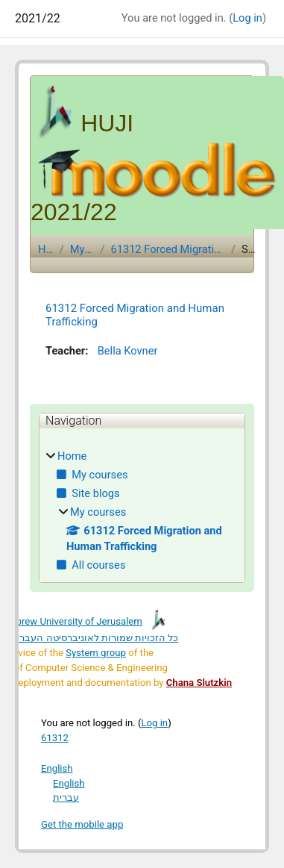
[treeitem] (142, 512)
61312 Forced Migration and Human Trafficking (167, 249)
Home (46, 249)
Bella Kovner (124, 352)
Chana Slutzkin (199, 683)
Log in (247, 18)
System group (96, 653)
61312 (55, 738)
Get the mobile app (82, 824)
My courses (82, 249)
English (57, 768)
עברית (66, 797)
